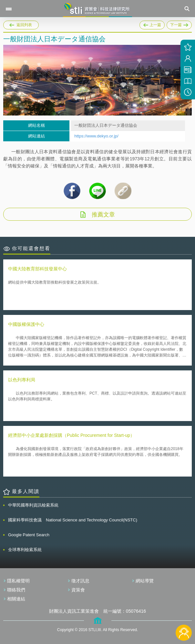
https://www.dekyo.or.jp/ (96, 136)
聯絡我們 (16, 590)
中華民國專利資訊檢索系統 (33, 505)
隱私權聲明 (18, 581)
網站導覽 (145, 581)
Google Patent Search (29, 535)
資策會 (78, 590)
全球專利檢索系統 (25, 550)
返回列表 (24, 25)
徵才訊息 (80, 581)
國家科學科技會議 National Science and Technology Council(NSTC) (73, 520)
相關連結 (16, 599)
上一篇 (152, 24)
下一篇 (179, 24)
